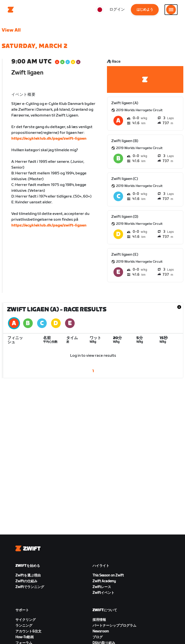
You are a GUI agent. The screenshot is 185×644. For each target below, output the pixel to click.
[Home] (11, 10)
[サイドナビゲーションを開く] (171, 10)
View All (11, 30)
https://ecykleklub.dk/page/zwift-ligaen (49, 139)
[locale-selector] (100, 10)
